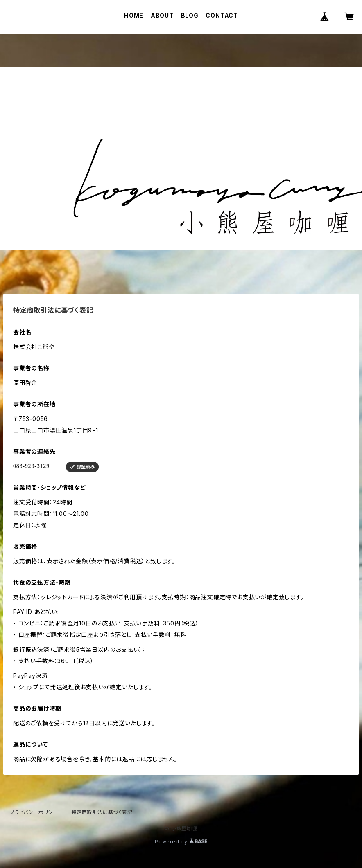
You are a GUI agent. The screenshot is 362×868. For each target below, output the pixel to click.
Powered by (181, 842)
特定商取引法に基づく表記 (102, 812)
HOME (134, 15)
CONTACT (222, 15)
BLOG (190, 15)
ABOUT (162, 15)
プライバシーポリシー (34, 812)
